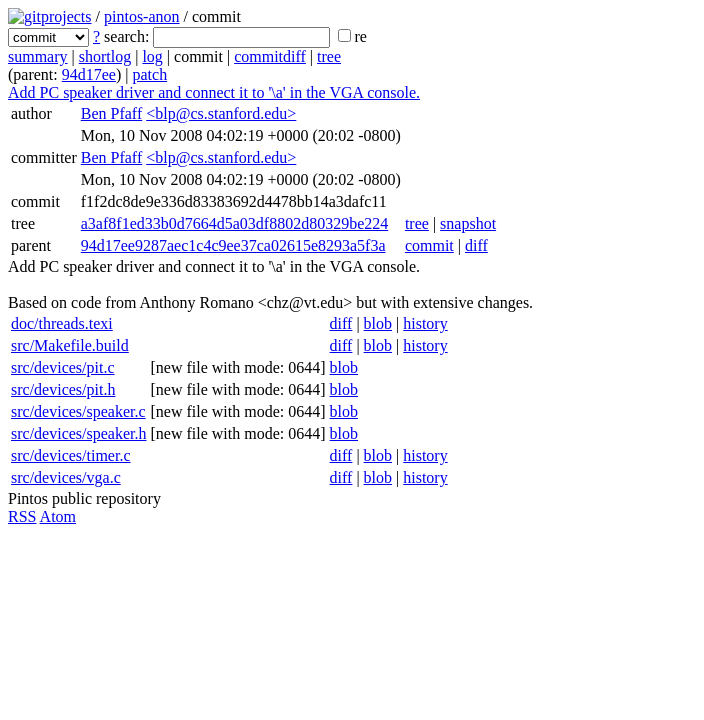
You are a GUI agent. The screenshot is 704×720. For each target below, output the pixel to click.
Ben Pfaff (111, 113)
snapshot (468, 223)
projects (66, 16)
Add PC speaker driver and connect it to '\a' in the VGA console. (214, 92)
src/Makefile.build (70, 345)
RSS (22, 516)
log (152, 56)
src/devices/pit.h (63, 389)
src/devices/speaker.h (79, 433)
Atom (58, 516)
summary (38, 56)
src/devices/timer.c (71, 455)
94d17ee (89, 74)
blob (378, 323)
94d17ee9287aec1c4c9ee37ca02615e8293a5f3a (233, 245)
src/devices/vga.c (66, 477)
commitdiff (270, 56)
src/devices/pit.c (63, 367)
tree (329, 56)
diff (476, 245)
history (425, 323)
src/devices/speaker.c (78, 411)
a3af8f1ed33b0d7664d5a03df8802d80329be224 (235, 223)
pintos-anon (142, 16)
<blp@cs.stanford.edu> (221, 113)
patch (149, 74)
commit (429, 245)
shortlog (105, 56)
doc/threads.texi (62, 323)
